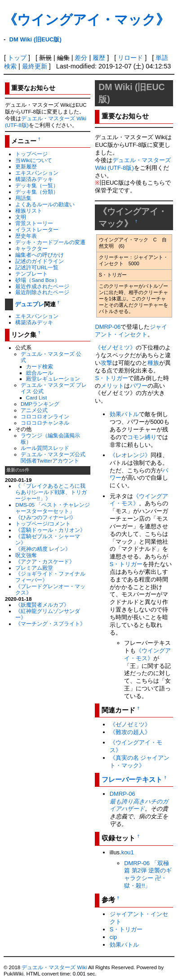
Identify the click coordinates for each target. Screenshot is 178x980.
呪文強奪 (26, 555)
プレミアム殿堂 (34, 568)
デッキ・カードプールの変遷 (50, 242)
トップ (17, 58)
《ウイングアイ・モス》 (147, 654)
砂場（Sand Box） (38, 280)
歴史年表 (26, 236)
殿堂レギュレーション (53, 379)
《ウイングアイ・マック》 (87, 20)
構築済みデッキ (34, 179)
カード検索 (40, 366)
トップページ (31, 154)
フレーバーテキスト (132, 779)
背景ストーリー (34, 223)
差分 (81, 58)
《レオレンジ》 (130, 455)
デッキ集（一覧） (37, 185)
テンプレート (31, 274)
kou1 (128, 852)
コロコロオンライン (45, 416)
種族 (153, 363)
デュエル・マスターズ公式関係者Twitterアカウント (53, 457)
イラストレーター (37, 229)
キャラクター (31, 248)
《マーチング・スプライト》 (50, 624)
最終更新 (35, 66)
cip (113, 937)
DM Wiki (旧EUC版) (36, 39)
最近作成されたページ (42, 286)
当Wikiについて (34, 160)
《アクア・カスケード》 (45, 561)
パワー (139, 386)
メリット (112, 386)
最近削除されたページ (42, 292)
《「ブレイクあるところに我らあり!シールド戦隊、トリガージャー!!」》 (51, 492)
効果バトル (124, 414)
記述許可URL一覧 (37, 267)
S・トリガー (111, 378)
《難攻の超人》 (130, 732)
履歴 (99, 58)
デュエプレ (29, 304)
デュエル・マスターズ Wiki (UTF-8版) (133, 164)
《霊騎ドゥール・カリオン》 (50, 530)
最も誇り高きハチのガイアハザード (139, 805)
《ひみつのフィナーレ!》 (46, 517)
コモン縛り (142, 437)
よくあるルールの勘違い (45, 204)
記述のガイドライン (40, 261)
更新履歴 (26, 166)
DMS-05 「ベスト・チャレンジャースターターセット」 (53, 508)
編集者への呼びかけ (40, 255)
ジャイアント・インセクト (131, 331)
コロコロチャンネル (45, 423)
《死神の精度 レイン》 (43, 549)
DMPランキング (40, 404)
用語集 (23, 198)
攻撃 (107, 363)
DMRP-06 (108, 327)
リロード (130, 58)
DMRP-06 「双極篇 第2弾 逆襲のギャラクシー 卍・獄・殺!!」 (148, 875)
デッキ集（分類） (37, 192)
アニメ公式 (34, 410)
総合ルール (40, 373)
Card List (37, 397)
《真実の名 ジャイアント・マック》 (140, 762)
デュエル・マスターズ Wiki (54, 967)
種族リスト (29, 211)
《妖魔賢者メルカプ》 (42, 605)
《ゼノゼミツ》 (115, 347)
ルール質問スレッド (45, 448)
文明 (21, 217)
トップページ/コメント (43, 524)
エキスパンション (37, 173)
